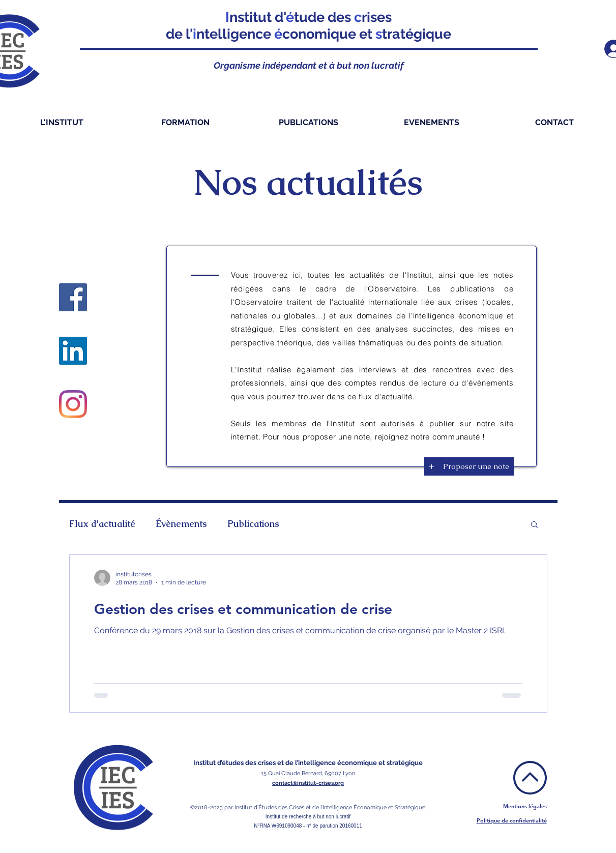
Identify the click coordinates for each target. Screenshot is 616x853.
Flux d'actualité (102, 524)
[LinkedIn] (73, 351)
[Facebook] (73, 297)
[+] (432, 466)
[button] (534, 525)
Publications (253, 524)
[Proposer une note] (476, 466)
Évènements (181, 524)
